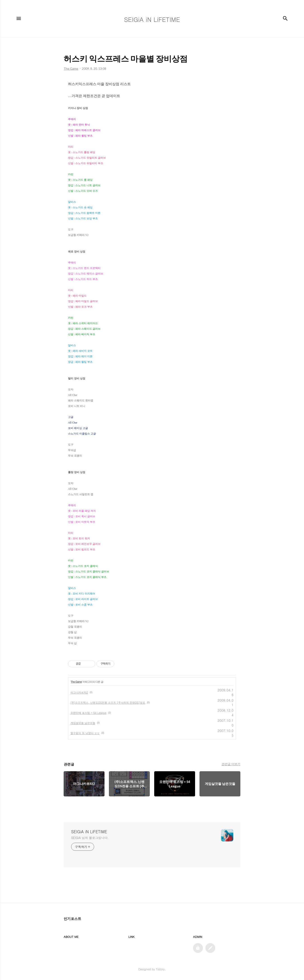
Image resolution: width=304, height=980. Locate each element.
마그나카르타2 (79, 692)
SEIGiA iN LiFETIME (89, 832)
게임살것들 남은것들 (83, 723)
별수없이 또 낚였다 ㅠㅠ (85, 733)
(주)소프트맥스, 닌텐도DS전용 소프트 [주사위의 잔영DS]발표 (108, 703)
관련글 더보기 (231, 764)
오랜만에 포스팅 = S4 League (88, 713)
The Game (76, 682)
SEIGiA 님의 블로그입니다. (90, 838)
